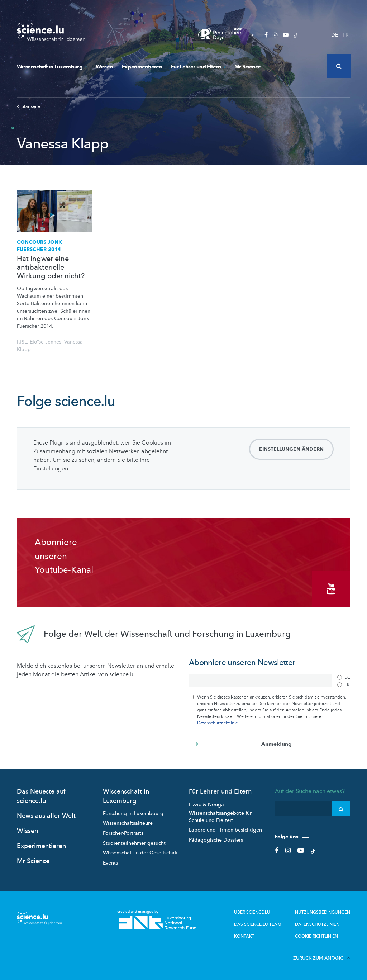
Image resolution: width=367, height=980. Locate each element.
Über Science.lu (252, 912)
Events (110, 863)
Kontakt (244, 936)
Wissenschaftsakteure (128, 823)
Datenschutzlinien (317, 924)
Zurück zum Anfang (322, 958)
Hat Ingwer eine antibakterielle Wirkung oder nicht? (51, 268)
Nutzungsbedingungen (323, 912)
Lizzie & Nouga (206, 804)
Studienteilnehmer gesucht (134, 843)
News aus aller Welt (46, 816)
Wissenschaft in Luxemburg (52, 67)
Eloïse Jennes (46, 342)
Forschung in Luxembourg (133, 813)
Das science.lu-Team (258, 924)
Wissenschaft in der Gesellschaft (140, 853)
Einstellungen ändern (291, 449)
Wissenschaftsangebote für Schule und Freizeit (220, 817)
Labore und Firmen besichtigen (225, 830)
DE (335, 35)
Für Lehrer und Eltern (198, 67)
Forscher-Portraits (123, 833)
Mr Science (248, 67)
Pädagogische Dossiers (216, 840)
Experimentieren (142, 67)
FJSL (22, 342)
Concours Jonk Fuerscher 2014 (39, 246)
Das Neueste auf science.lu (41, 796)
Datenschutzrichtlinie (218, 723)
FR (346, 35)
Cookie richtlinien (316, 936)
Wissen (104, 67)
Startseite (28, 106)
